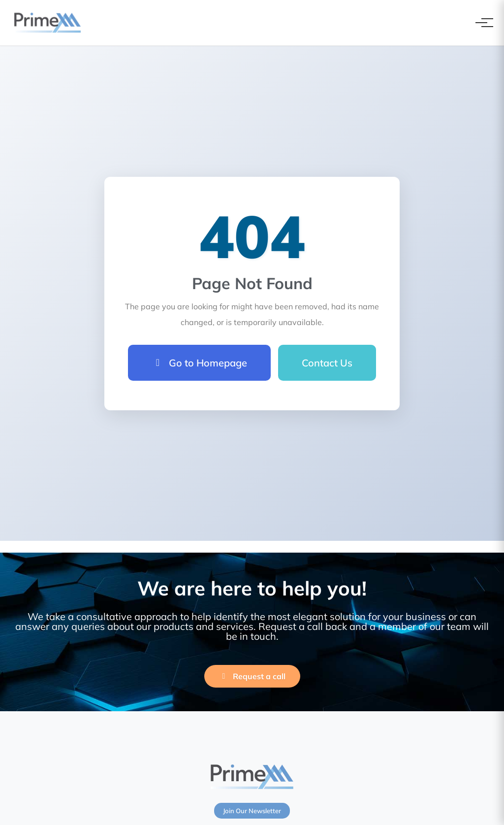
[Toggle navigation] (481, 23)
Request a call (252, 676)
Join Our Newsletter (252, 811)
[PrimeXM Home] (47, 23)
